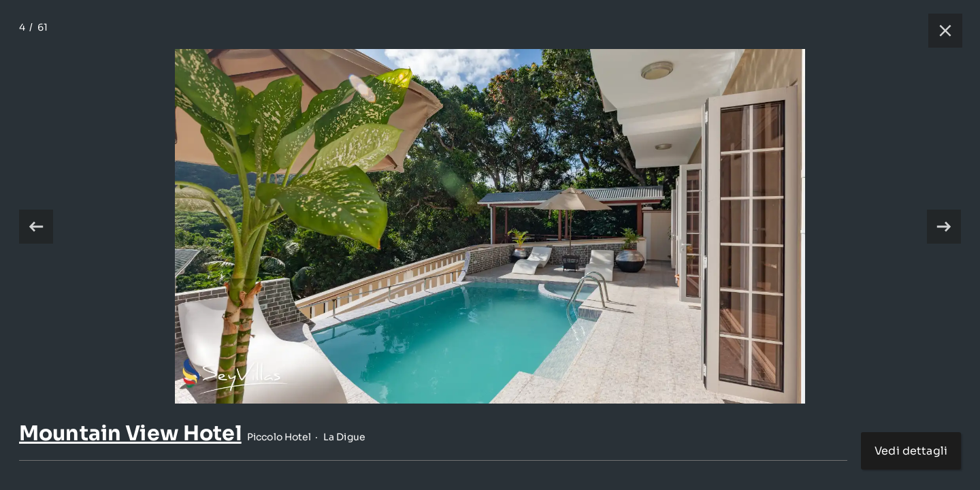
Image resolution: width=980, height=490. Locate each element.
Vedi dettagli (911, 451)
